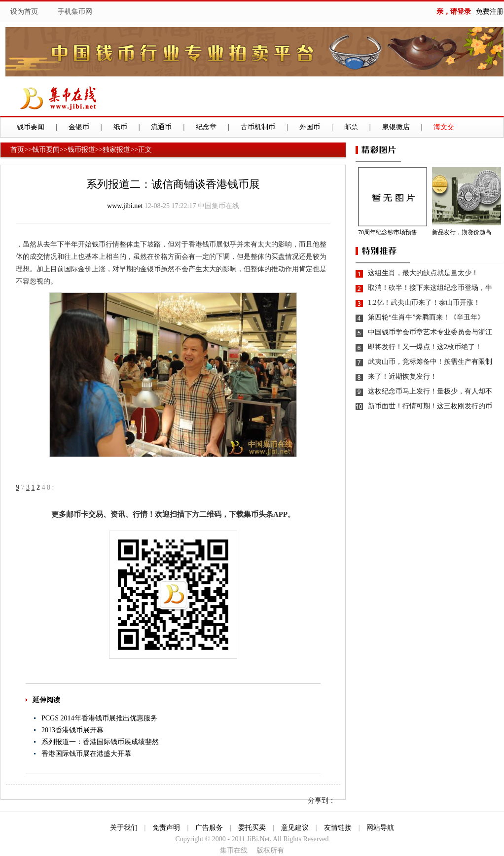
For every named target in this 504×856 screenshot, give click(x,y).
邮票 (351, 127)
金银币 (79, 127)
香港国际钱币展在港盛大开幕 (86, 754)
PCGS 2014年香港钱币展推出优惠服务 (99, 718)
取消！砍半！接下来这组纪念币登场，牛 (430, 288)
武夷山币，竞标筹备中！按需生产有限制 (430, 362)
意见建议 (295, 828)
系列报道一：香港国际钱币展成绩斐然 (100, 742)
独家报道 (116, 150)
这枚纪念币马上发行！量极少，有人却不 (430, 391)
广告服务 (209, 828)
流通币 (161, 127)
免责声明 (166, 828)
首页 (17, 150)
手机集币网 (75, 12)
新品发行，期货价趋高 (462, 232)
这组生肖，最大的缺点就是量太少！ (423, 273)
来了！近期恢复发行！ (402, 376)
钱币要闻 (31, 127)
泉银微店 (396, 127)
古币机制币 (258, 127)
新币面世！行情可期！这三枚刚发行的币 (430, 406)
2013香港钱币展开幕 (72, 730)
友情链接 (338, 828)
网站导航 (380, 828)
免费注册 (490, 12)
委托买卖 (252, 828)
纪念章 (206, 127)
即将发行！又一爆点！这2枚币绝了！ (425, 347)
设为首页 (24, 12)
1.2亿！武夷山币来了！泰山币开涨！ (424, 303)
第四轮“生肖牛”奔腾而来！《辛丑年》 (426, 317)
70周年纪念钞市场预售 (388, 232)
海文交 (444, 127)
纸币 (120, 127)
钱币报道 (81, 150)
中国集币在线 (218, 206)
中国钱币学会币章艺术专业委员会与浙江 (430, 332)
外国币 (310, 127)
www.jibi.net (125, 206)
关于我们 (124, 828)
